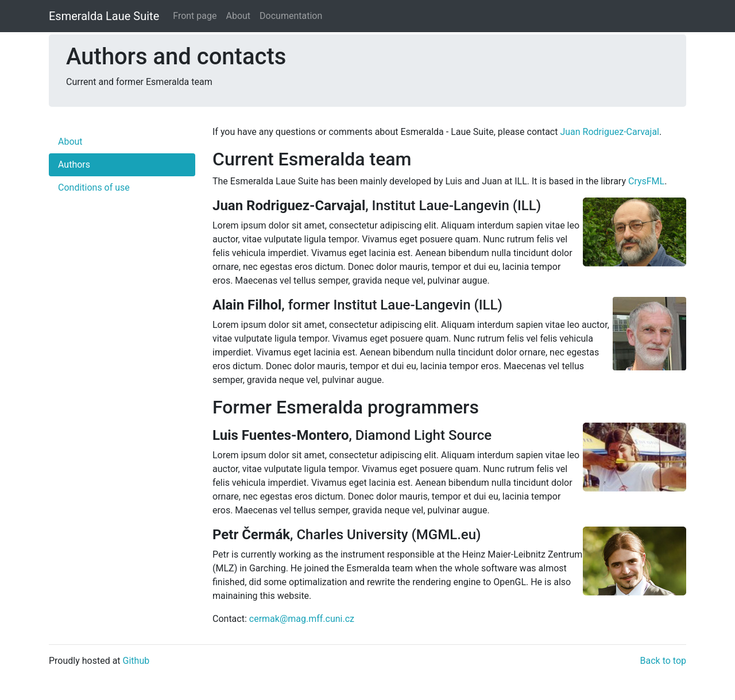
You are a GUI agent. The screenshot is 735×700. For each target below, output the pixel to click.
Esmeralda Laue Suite (104, 16)
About (238, 16)
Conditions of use (94, 187)
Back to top (663, 661)
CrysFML (646, 181)
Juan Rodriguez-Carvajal (610, 132)
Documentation (291, 16)
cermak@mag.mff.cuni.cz (302, 619)
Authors (74, 165)
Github (136, 661)
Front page (195, 16)
